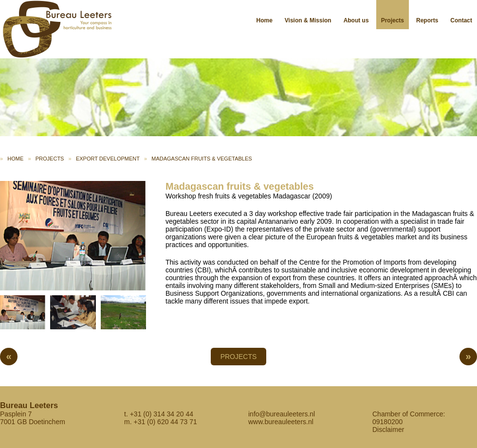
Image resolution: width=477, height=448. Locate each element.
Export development (108, 159)
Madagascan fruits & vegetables (202, 159)
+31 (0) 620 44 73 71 (165, 422)
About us (356, 20)
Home (264, 20)
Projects (393, 20)
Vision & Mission (308, 20)
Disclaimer (388, 430)
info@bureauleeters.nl (282, 414)
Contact (461, 20)
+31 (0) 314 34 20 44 (162, 414)
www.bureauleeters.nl (281, 422)
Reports (427, 20)
